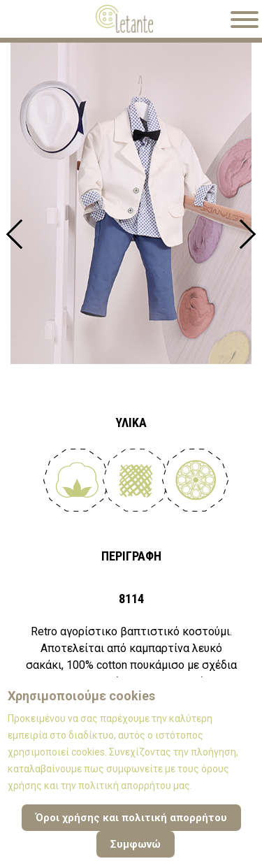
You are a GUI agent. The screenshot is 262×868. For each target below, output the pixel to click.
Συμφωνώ (136, 844)
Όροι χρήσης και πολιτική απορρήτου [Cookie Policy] (131, 818)
